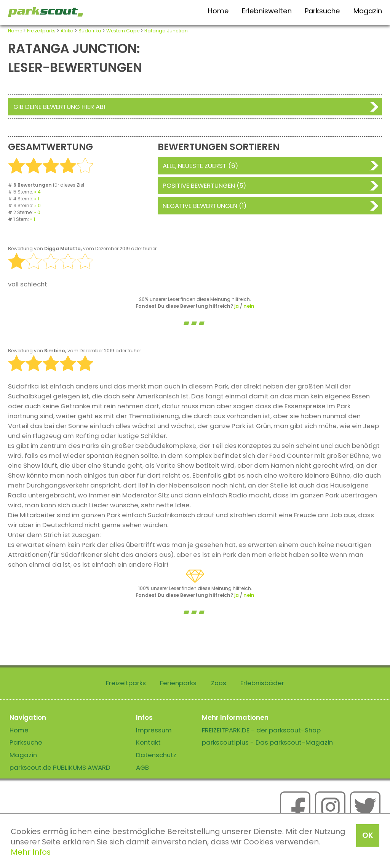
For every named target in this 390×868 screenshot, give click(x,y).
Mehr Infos (31, 852)
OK (368, 835)
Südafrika (90, 31)
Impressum (154, 730)
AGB (142, 767)
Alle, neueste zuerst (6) (200, 166)
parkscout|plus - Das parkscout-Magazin (267, 742)
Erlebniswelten (267, 11)
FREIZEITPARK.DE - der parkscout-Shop (261, 730)
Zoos (219, 683)
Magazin (368, 11)
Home (218, 11)
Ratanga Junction (166, 31)
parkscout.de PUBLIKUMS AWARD (60, 767)
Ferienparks (178, 683)
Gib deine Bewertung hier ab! (59, 107)
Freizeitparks (41, 31)
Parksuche (322, 11)
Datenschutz (156, 755)
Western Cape (123, 31)
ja (237, 306)
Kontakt (148, 742)
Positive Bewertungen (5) (204, 185)
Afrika (67, 31)
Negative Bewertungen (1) (205, 206)
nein (249, 306)
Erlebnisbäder (262, 683)
